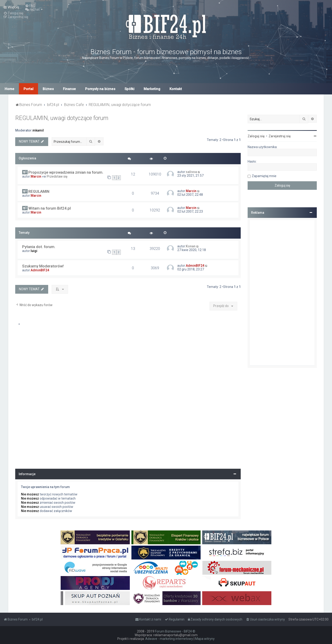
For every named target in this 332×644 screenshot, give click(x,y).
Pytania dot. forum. (39, 247)
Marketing (152, 89)
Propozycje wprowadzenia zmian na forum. (66, 172)
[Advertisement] (282, 293)
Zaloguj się (256, 136)
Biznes (48, 89)
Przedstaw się (57, 176)
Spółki (129, 89)
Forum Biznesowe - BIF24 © (175, 631)
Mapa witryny (205, 639)
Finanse (69, 89)
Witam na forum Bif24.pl (50, 208)
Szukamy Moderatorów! (43, 266)
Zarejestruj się (280, 136)
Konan (191, 246)
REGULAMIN (39, 191)
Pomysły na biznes (100, 89)
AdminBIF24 (40, 270)
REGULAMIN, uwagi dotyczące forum (62, 118)
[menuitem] (30, 6)
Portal (28, 89)
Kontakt (176, 89)
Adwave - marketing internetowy (169, 639)
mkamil (38, 130)
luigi (34, 251)
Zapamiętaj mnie (264, 176)
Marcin (36, 176)
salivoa (191, 172)
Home (9, 89)
